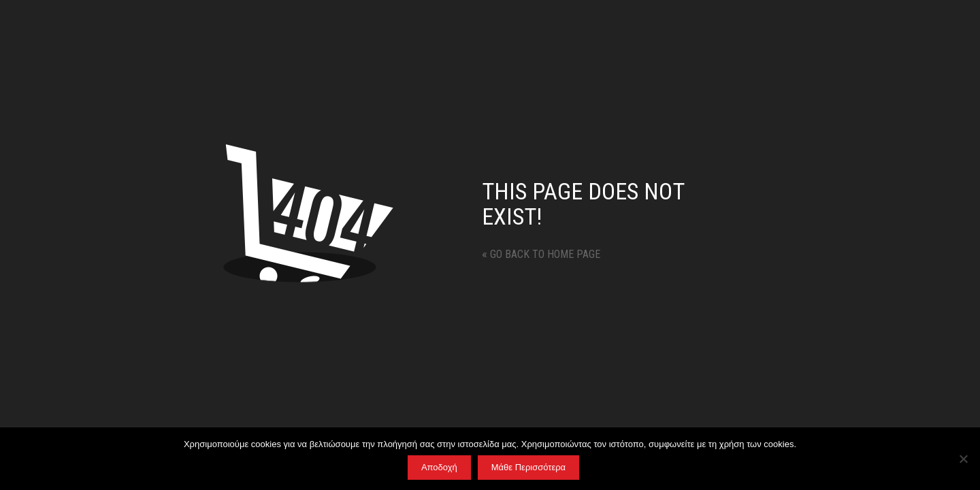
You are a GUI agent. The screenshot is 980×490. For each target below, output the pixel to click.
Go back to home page (541, 254)
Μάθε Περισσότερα (528, 467)
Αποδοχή (439, 467)
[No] (963, 459)
